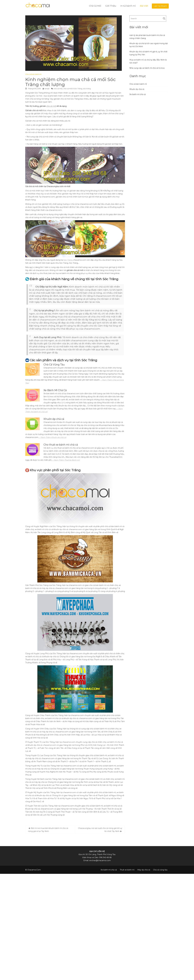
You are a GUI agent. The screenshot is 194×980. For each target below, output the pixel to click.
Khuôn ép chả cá (137, 89)
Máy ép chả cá (144, 870)
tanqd (47, 89)
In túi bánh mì (128, 6)
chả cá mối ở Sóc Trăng (73, 89)
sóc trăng (87, 89)
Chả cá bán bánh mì (33, 74)
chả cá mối (58, 89)
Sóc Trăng (68, 260)
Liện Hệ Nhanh (160, 6)
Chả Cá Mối (95, 6)
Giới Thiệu (111, 6)
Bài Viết (144, 6)
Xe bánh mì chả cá (138, 94)
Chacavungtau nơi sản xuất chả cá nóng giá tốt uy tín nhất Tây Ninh (100, 830)
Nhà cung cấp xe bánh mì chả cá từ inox (147, 68)
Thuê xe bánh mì (127, 870)
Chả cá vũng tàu (160, 870)
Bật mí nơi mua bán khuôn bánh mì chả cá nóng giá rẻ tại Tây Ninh (48, 830)
